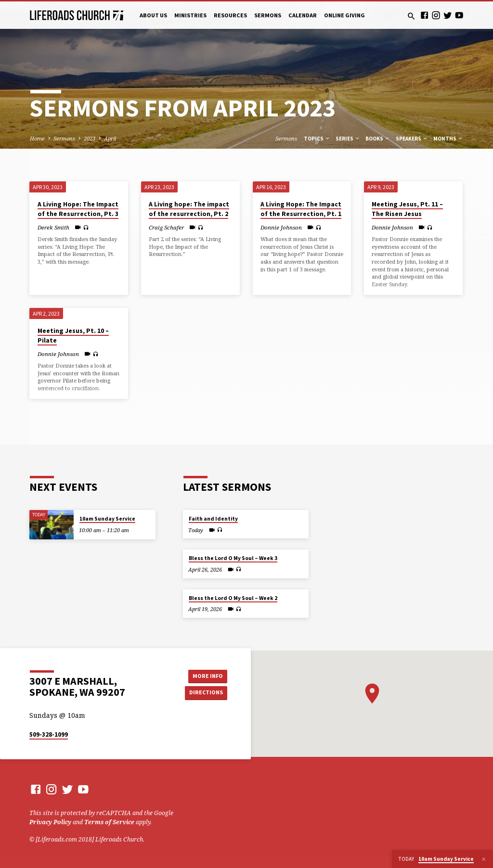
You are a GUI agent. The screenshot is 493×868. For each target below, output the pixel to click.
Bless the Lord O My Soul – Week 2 (233, 598)
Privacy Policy (50, 822)
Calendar (303, 15)
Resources (230, 15)
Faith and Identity (213, 519)
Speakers (412, 139)
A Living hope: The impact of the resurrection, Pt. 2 (189, 209)
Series (348, 139)
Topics (317, 139)
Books (378, 139)
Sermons (268, 15)
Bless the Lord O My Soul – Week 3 (233, 558)
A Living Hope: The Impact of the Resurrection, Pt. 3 (78, 209)
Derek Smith (53, 227)
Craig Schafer (166, 227)
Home (37, 138)
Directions (206, 693)
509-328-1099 (49, 734)
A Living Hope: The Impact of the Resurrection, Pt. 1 (301, 209)
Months (448, 139)
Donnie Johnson (281, 227)
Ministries (190, 15)
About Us (153, 15)
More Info (206, 675)
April (110, 138)
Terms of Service (109, 822)
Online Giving (344, 15)
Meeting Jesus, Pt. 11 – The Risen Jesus (407, 209)
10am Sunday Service (107, 519)
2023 (90, 138)
